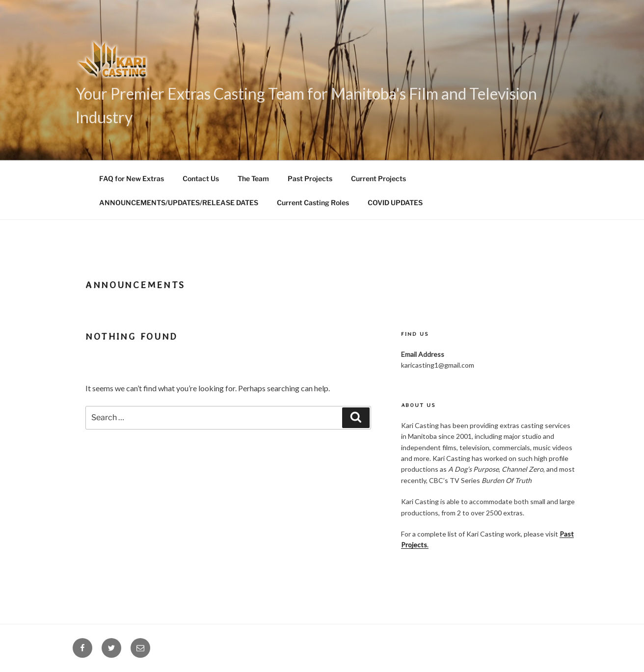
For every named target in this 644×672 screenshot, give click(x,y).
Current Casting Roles (313, 202)
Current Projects (378, 178)
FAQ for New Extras (132, 178)
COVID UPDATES (395, 202)
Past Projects (310, 178)
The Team (253, 178)
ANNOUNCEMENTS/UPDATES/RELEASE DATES (179, 202)
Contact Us (201, 178)
